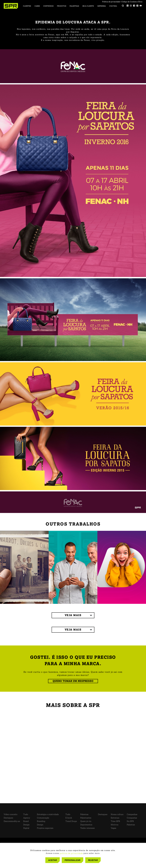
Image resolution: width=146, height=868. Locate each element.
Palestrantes (86, 818)
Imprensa (102, 6)
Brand (26, 821)
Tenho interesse (87, 828)
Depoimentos (86, 825)
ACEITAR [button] (53, 860)
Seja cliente (88, 6)
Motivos (115, 825)
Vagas (113, 828)
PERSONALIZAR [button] (72, 860)
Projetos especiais (45, 828)
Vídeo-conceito (11, 814)
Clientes (27, 6)
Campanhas (132, 814)
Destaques (8, 818)
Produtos (62, 6)
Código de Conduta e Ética (132, 2)
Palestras (74, 6)
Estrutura (115, 818)
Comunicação (43, 818)
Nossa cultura (117, 814)
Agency (27, 818)
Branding (41, 821)
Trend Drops (71, 821)
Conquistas (132, 818)
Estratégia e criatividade (48, 814)
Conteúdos (48, 6)
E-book (69, 818)
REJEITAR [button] (93, 860)
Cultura (113, 6)
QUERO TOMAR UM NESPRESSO (73, 681)
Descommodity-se (12, 821)
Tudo (26, 814)
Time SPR (115, 821)
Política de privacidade (111, 2)
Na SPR (130, 821)
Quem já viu (86, 821)
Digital (26, 828)
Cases (37, 6)
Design (26, 825)
